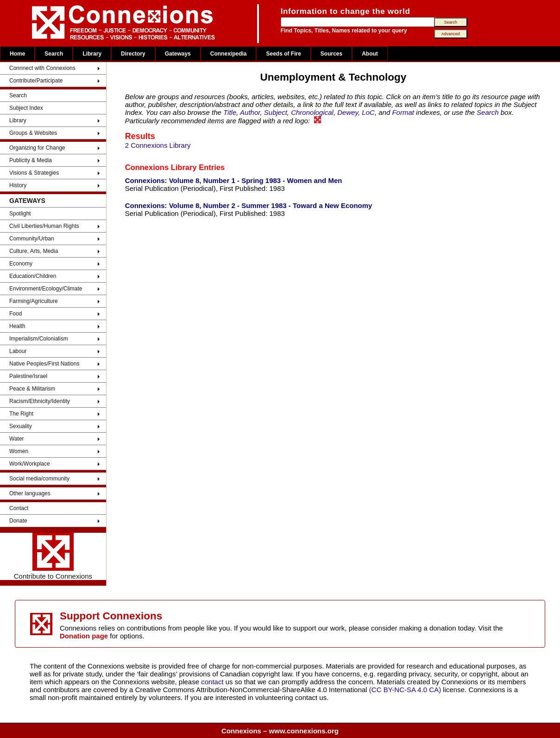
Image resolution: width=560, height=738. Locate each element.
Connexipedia (229, 54)
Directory (133, 54)
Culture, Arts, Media (34, 251)
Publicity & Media (31, 160)
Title (230, 112)
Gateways (178, 54)
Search (54, 54)
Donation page (84, 636)
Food (16, 314)
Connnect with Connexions (42, 68)
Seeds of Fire (283, 54)
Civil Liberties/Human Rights (44, 226)
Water (17, 439)
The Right (21, 414)
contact (213, 682)
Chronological (312, 112)
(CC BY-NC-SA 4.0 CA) (405, 690)
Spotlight (20, 214)
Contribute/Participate (36, 81)
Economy (21, 264)
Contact (19, 508)
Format (403, 112)
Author (250, 112)
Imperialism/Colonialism (39, 339)
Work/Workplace (30, 464)
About (370, 54)
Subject (276, 112)
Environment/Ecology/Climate (46, 289)
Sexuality (21, 426)
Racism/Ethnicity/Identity (40, 401)
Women (19, 451)
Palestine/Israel (28, 376)
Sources (331, 54)
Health (17, 326)
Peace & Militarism (32, 389)
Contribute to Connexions (53, 556)
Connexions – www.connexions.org (280, 731)
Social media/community (39, 479)
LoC (368, 112)
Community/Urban (32, 239)
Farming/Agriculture (34, 301)
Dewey (348, 112)
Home (17, 54)
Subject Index (26, 108)
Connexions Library (161, 167)
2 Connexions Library (158, 145)
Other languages (30, 493)
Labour (18, 351)
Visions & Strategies (34, 173)
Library (92, 54)
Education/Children (33, 276)
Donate (18, 521)
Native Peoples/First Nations (44, 364)
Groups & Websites (33, 133)
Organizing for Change (37, 148)
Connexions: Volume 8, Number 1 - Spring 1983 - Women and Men (234, 180)
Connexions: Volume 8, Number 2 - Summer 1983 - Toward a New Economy (249, 205)
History (18, 185)
